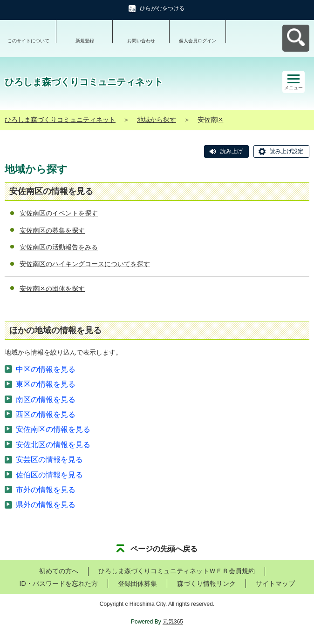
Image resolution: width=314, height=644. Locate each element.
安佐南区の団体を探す (52, 288)
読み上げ (232, 151)
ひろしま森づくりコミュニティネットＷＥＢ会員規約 (177, 571)
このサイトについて (28, 41)
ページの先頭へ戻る (164, 549)
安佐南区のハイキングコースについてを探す (85, 264)
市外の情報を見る (46, 490)
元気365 (173, 622)
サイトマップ (275, 584)
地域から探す (157, 120)
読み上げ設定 (287, 151)
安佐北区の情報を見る (53, 445)
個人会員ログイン (198, 41)
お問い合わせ (141, 41)
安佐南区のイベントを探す (59, 213)
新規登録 (85, 41)
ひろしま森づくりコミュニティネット (60, 120)
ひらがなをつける (162, 8)
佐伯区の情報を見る (49, 475)
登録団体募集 (137, 584)
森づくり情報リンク (206, 584)
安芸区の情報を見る (49, 460)
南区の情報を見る (46, 399)
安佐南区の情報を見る (53, 429)
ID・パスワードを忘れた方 (59, 584)
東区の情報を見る (46, 384)
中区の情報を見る (46, 369)
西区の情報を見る (46, 414)
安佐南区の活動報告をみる (59, 247)
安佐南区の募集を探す (52, 230)
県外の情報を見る (46, 505)
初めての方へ (59, 571)
